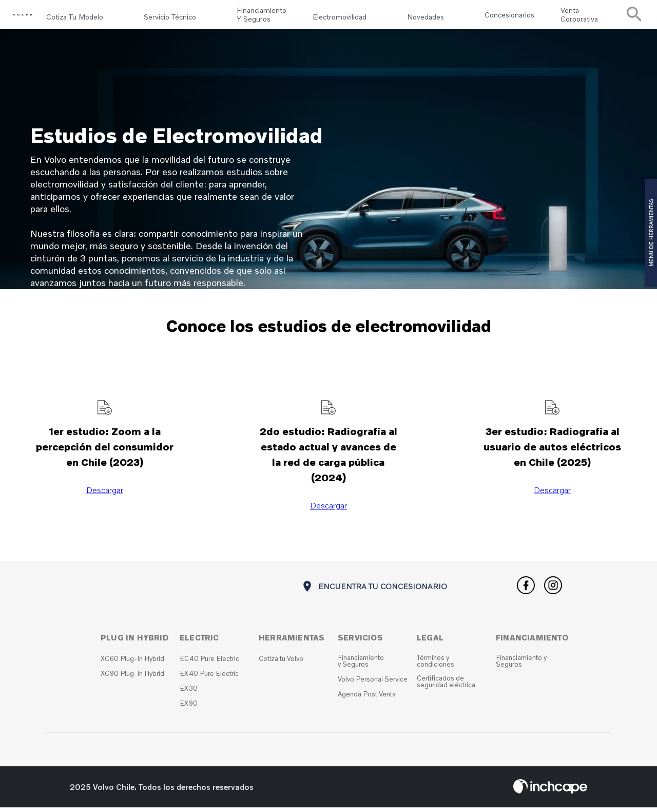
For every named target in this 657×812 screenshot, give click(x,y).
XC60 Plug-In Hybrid (132, 663)
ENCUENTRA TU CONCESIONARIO (374, 592)
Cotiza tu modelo (75, 17)
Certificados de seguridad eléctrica (446, 686)
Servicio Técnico (170, 17)
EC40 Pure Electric (209, 663)
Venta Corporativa (579, 17)
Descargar (105, 495)
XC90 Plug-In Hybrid (132, 678)
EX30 (189, 693)
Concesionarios (509, 17)
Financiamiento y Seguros (262, 17)
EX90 (189, 708)
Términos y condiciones (436, 666)
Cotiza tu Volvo (281, 663)
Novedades (426, 17)
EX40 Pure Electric (209, 678)
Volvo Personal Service (373, 684)
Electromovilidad (340, 17)
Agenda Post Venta (367, 699)
